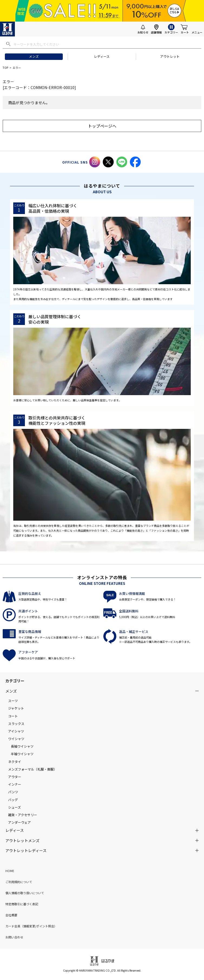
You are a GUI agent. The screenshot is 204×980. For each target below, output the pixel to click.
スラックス (16, 723)
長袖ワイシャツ (22, 746)
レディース (102, 56)
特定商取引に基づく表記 (22, 904)
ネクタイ (15, 762)
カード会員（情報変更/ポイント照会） (31, 926)
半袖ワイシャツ (22, 754)
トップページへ (102, 126)
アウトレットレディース (26, 850)
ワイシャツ (16, 739)
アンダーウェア (19, 822)
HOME (10, 871)
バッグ (13, 800)
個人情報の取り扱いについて (25, 893)
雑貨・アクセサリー (23, 815)
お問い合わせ (14, 937)
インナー (15, 784)
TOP (5, 68)
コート (13, 716)
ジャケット (16, 708)
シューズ (14, 807)
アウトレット (170, 56)
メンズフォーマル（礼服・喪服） (32, 769)
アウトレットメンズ (22, 840)
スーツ (13, 701)
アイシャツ (16, 731)
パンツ (13, 792)
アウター (15, 777)
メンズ (34, 56)
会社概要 (11, 915)
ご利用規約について (19, 882)
